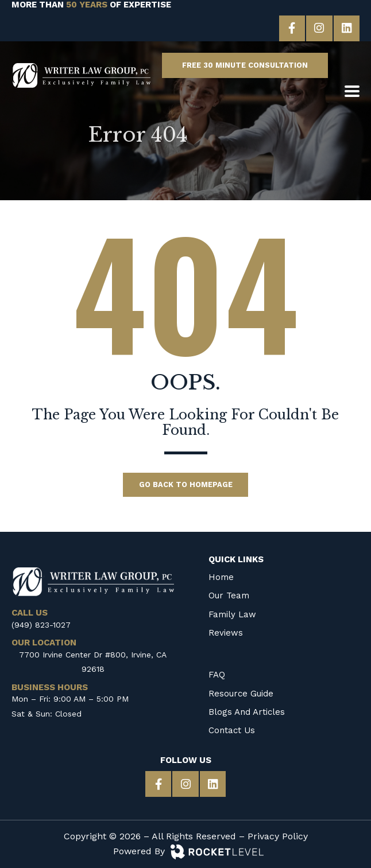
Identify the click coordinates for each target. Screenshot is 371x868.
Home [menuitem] (221, 577)
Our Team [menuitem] (229, 595)
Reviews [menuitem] (226, 632)
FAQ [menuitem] (217, 675)
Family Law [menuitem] (232, 614)
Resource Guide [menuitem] (241, 693)
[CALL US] (352, 66)
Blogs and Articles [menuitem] (247, 711)
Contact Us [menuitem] (232, 730)
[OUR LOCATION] (332, 92)
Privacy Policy (278, 836)
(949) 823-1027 (41, 624)
